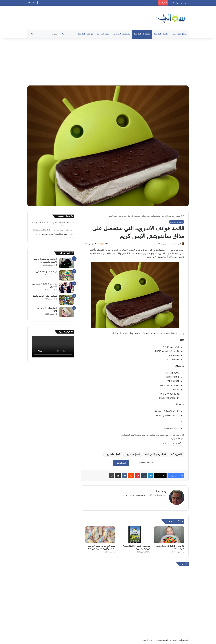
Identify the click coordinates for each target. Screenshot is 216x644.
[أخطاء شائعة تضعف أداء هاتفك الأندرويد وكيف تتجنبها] (67, 263)
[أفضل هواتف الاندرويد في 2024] (67, 312)
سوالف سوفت (63, 216)
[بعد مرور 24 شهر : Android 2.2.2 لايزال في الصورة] (135, 534)
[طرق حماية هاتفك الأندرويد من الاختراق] (67, 288)
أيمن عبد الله (175, 244)
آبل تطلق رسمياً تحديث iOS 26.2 (58, 230)
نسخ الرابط (121, 463)
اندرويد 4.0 (176, 455)
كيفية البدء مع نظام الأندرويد (46, 272)
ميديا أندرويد (103, 34)
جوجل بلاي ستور (179, 34)
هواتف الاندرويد (86, 34)
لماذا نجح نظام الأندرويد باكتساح (44, 296)
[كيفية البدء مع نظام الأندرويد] (67, 275)
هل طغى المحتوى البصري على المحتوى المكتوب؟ (53, 222)
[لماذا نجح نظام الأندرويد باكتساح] (67, 300)
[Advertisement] (108, 61)
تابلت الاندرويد (161, 34)
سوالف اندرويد (132, 455)
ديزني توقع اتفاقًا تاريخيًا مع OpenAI (57, 234)
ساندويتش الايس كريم (155, 455)
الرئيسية (180, 216)
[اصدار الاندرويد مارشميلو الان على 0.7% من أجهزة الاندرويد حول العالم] (100, 534)
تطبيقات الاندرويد (122, 34)
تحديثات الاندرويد (142, 34)
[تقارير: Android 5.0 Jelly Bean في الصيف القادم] (169, 534)
